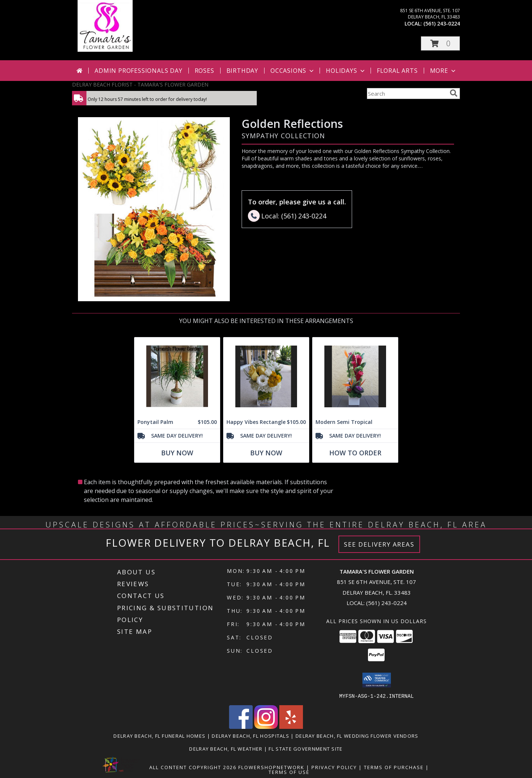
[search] (454, 93)
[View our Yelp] (291, 726)
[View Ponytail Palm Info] (177, 376)
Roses (204, 71)
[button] (440, 43)
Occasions (293, 71)
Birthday (242, 71)
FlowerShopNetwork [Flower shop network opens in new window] (271, 767)
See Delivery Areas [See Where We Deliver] (379, 544)
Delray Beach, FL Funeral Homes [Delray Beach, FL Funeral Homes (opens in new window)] (159, 735)
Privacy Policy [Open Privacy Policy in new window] (334, 767)
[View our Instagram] (266, 726)
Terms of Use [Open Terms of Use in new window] (289, 772)
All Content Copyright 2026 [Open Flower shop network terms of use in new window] (193, 767)
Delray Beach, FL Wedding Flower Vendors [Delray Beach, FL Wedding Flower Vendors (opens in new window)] (357, 735)
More (444, 71)
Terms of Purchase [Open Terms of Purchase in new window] (394, 767)
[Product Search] (407, 94)
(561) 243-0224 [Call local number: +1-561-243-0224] (442, 23)
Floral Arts (397, 71)
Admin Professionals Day (138, 71)
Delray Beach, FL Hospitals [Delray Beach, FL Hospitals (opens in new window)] (250, 735)
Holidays (346, 71)
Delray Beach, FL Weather (226, 748)
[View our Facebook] (241, 726)
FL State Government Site (306, 748)
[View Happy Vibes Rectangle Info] (266, 376)
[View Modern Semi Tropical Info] (355, 376)
